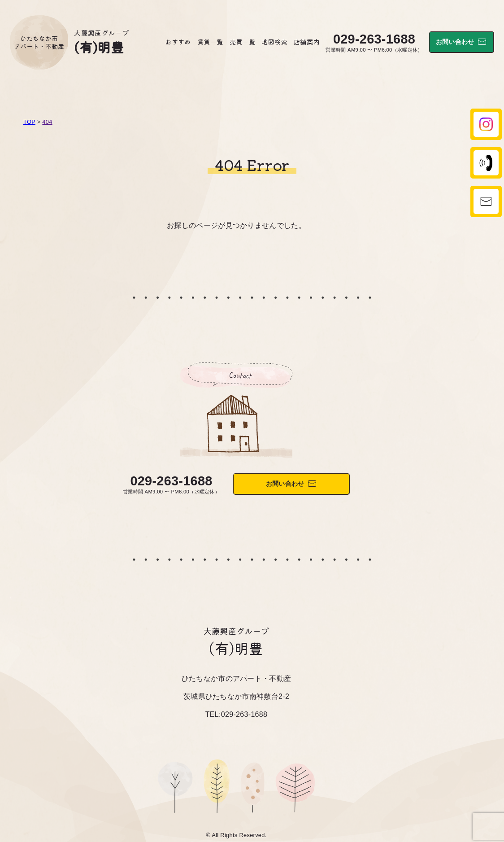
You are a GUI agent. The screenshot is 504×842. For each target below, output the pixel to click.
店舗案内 (306, 41)
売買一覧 (242, 41)
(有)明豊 (99, 47)
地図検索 (274, 41)
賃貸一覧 (210, 41)
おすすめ (178, 41)
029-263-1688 (374, 39)
